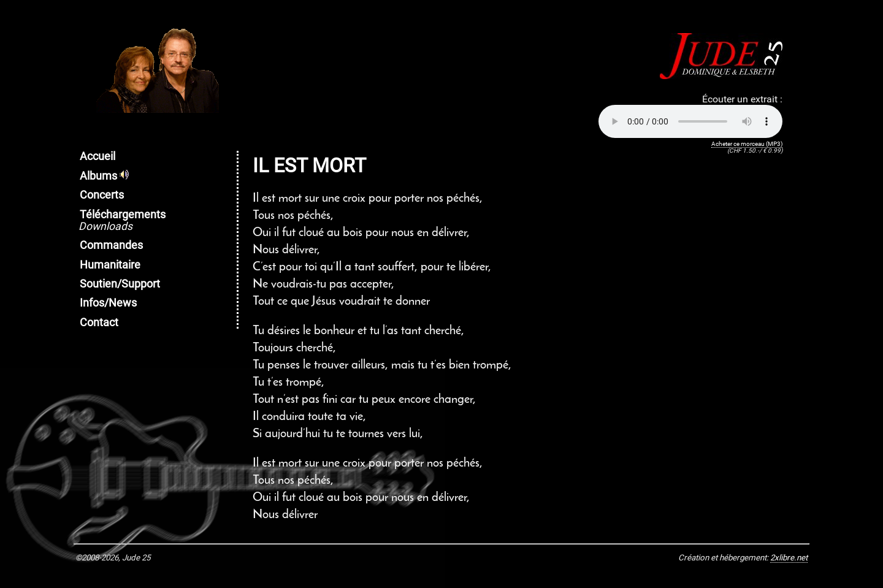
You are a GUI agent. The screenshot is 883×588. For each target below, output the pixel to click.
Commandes (111, 245)
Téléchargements (122, 220)
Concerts (102, 195)
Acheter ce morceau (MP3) (747, 144)
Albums (104, 176)
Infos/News (108, 303)
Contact (99, 323)
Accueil (97, 156)
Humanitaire (110, 265)
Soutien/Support (120, 284)
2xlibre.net (789, 558)
